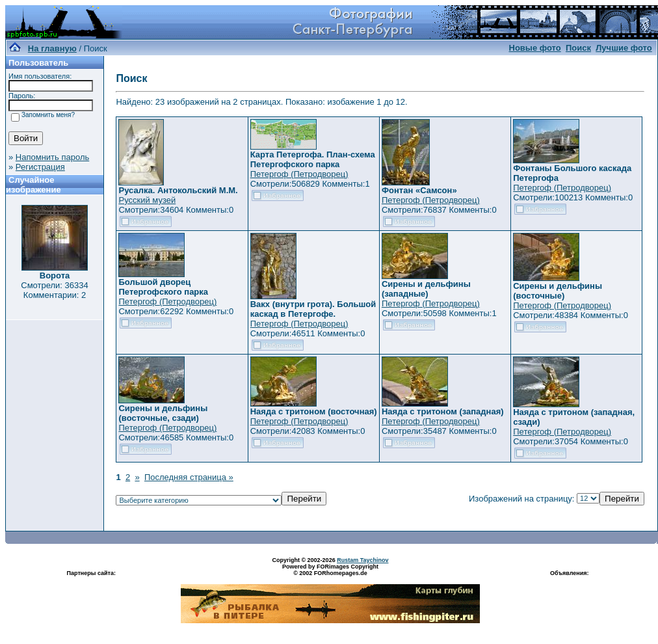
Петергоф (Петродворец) (299, 174)
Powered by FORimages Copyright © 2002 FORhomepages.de (330, 570)
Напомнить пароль (52, 157)
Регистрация (40, 167)
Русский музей (147, 200)
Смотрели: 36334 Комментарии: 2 (54, 290)
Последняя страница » (189, 477)
